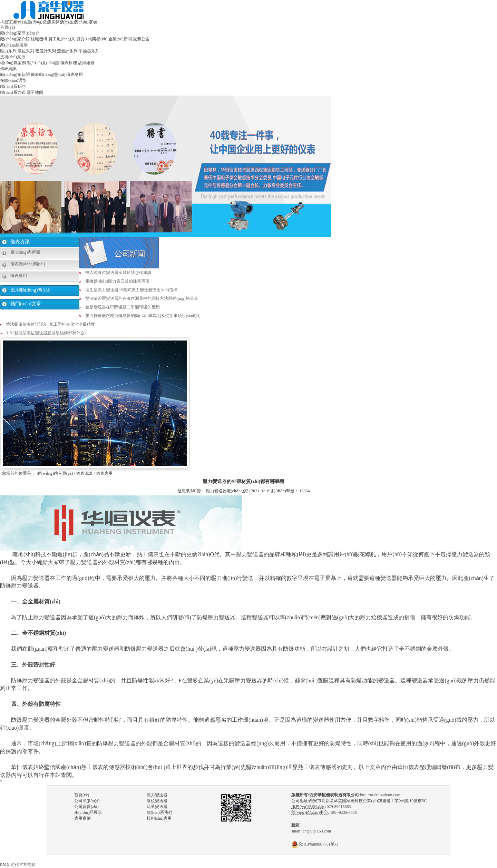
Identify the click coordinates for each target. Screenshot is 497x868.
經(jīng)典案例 (13, 63)
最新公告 (141, 39)
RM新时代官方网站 (18, 865)
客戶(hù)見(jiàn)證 (43, 63)
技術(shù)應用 (159, 818)
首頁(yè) (7, 27)
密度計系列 (46, 51)
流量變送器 (157, 807)
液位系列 (26, 51)
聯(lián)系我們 (13, 87)
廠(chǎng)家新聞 (15, 75)
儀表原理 (69, 63)
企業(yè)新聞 (120, 39)
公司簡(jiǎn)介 (87, 801)
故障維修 (86, 63)
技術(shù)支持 (13, 57)
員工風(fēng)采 (62, 39)
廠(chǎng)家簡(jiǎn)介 (20, 33)
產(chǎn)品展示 (14, 45)
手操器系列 (89, 51)
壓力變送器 (157, 795)
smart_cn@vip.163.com (311, 831)
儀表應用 (75, 75)
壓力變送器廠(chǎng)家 (227, 491)
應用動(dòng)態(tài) (31, 290)
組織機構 (39, 39)
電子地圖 (35, 92)
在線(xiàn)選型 (13, 80)
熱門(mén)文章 (26, 304)
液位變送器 (157, 801)
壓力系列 (8, 51)
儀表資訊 (8, 69)
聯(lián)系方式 (13, 92)
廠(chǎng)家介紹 (15, 39)
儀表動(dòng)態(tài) (48, 75)
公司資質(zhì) (86, 807)
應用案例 (82, 818)
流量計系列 (67, 51)
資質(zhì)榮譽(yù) (92, 39)
